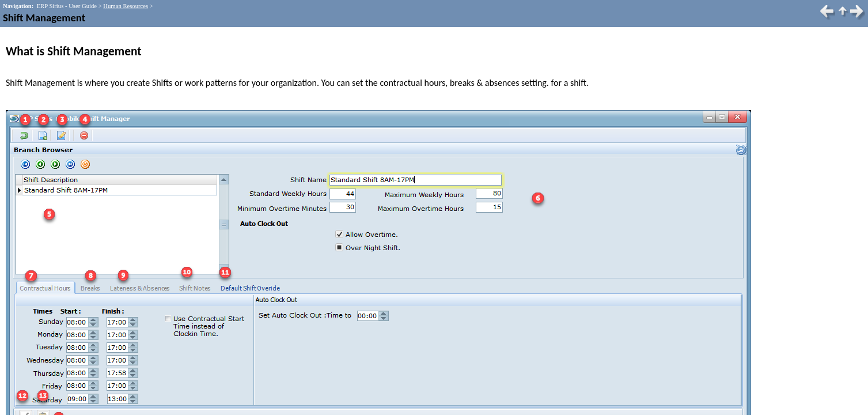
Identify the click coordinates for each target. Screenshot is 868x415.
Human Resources (126, 6)
